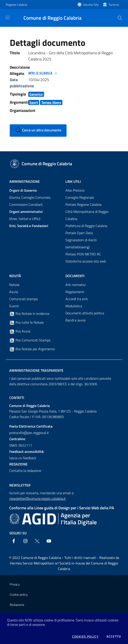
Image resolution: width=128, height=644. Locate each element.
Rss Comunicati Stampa (30, 340)
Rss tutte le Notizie (27, 323)
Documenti (75, 276)
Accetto (114, 636)
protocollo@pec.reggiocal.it (29, 433)
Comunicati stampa (23, 299)
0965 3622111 (21, 445)
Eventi (14, 306)
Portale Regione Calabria (83, 204)
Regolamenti (75, 292)
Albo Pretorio (75, 190)
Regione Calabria (16, 5)
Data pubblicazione (22, 83)
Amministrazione (25, 181)
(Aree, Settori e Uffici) (26, 215)
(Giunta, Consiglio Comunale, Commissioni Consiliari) (30, 197)
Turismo (114, 5)
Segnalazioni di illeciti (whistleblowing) (81, 243)
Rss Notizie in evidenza (29, 314)
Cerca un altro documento (38, 130)
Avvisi (14, 292)
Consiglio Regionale (80, 197)
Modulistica (74, 306)
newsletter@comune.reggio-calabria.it (37, 498)
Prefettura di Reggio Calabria (86, 226)
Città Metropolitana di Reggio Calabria (87, 215)
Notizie (14, 285)
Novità (15, 276)
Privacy (15, 584)
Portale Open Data (79, 233)
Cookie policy (19, 594)
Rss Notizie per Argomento (32, 349)
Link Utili (73, 181)
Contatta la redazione (25, 471)
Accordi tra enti (77, 299)
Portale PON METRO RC (83, 254)
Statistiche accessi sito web (86, 261)
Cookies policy (85, 636)
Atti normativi (76, 285)
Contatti (17, 398)
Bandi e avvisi (75, 320)
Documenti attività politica (85, 313)
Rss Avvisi (20, 331)
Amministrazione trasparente (36, 370)
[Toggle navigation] (8, 18)
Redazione (17, 605)
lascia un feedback (23, 458)
